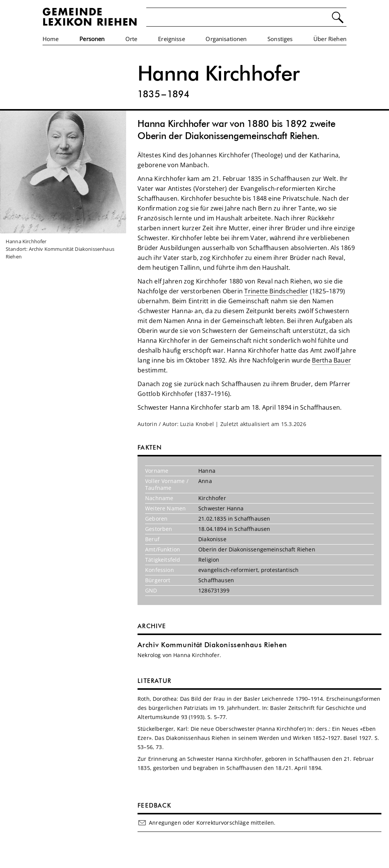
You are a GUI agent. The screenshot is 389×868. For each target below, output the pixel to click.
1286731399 (214, 590)
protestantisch (280, 570)
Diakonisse (212, 539)
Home (51, 39)
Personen (92, 39)
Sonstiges (280, 39)
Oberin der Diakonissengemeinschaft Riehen (257, 549)
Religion (209, 560)
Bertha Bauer (331, 360)
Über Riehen (330, 39)
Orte (131, 39)
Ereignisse (172, 39)
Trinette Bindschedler (276, 291)
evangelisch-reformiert (228, 570)
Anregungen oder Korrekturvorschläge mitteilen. (206, 823)
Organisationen (226, 39)
